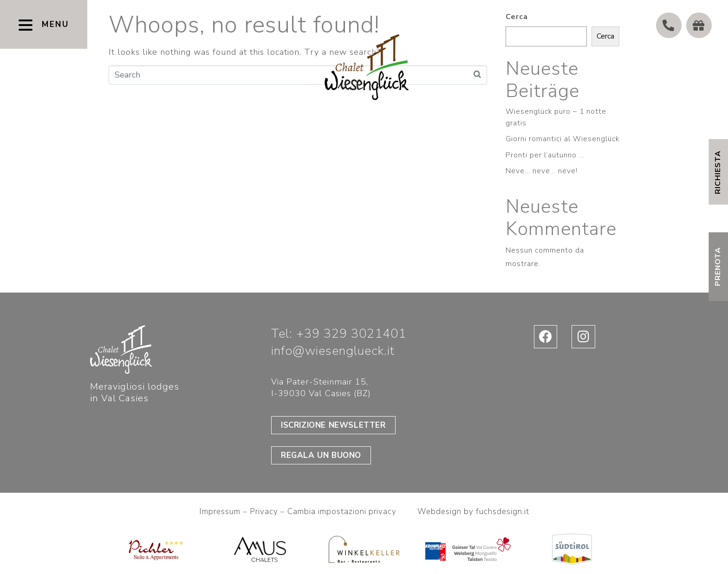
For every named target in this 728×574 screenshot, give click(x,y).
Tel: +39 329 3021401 (339, 334)
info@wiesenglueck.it (333, 351)
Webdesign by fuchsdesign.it (473, 512)
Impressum (220, 512)
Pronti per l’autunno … (545, 155)
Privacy (265, 512)
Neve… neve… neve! (542, 171)
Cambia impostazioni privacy (342, 512)
